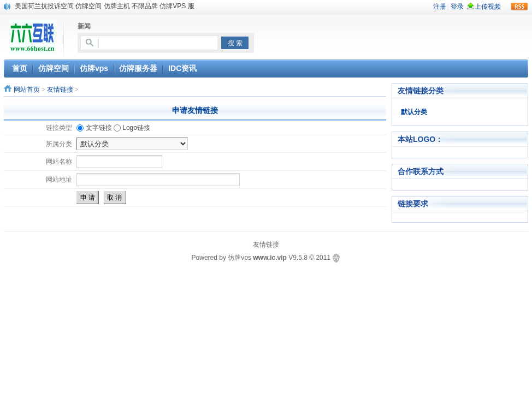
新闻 (84, 26)
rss (519, 7)
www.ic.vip (270, 258)
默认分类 (414, 112)
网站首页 (27, 90)
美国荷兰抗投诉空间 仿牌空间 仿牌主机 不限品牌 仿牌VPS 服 (105, 6)
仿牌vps (240, 258)
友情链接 (60, 90)
